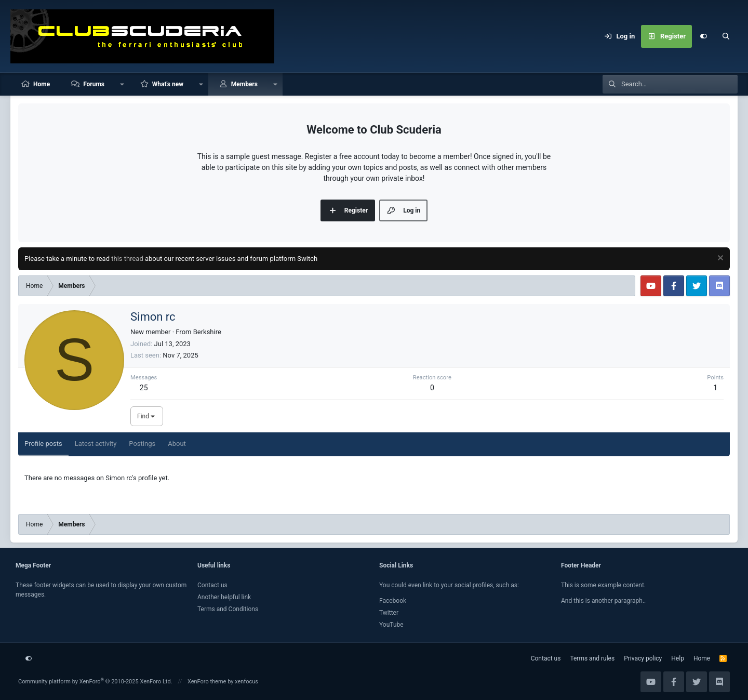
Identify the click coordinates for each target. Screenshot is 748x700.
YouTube (391, 625)
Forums (94, 84)
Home (42, 84)
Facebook (393, 601)
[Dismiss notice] (719, 259)
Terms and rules (592, 658)
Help (678, 658)
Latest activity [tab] (96, 444)
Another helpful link (224, 597)
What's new (168, 84)
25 (144, 388)
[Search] (726, 36)
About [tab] (177, 444)
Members (244, 84)
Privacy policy (643, 658)
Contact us (212, 585)
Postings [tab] (142, 444)
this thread (127, 259)
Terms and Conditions (228, 609)
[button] (122, 84)
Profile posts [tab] (43, 444)
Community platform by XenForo (95, 682)
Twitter (389, 613)
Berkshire (207, 332)
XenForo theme (207, 682)
